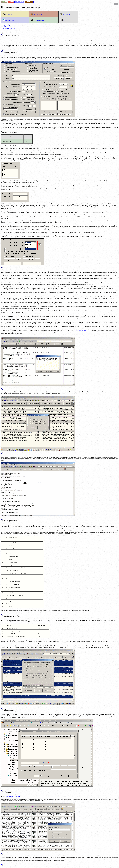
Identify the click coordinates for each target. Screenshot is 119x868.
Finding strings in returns (7, 27)
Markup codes (66, 14)
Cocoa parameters (38, 14)
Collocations (67, 21)
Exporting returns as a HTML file (9, 28)
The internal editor (5, 30)
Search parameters (10, 21)
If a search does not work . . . (8, 25)
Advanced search (10, 14)
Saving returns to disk (39, 21)
